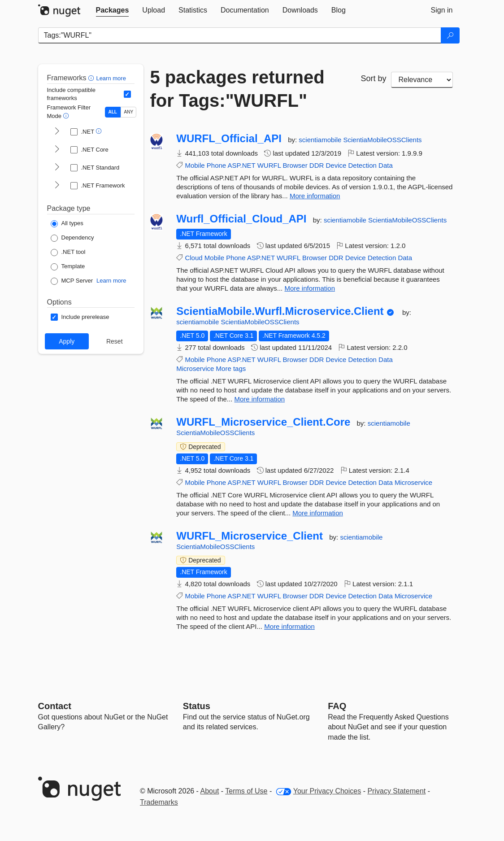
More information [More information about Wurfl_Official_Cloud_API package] (310, 288)
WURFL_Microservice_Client (250, 536)
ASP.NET (242, 165)
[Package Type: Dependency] (72, 238)
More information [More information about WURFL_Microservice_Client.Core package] (318, 513)
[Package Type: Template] (68, 267)
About (210, 791)
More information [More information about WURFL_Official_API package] (315, 196)
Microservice (195, 368)
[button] (92, 78)
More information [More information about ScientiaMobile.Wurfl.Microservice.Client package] (260, 399)
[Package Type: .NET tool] (68, 253)
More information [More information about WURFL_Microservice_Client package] (289, 626)
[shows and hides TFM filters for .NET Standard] (57, 168)
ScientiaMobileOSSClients (383, 140)
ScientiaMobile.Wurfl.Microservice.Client (280, 311)
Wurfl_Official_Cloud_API (241, 219)
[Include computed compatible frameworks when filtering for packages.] (127, 94)
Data (386, 165)
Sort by (374, 78)
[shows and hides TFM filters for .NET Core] (57, 150)
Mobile (195, 165)
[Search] (450, 35)
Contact (55, 706)
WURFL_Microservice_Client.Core (263, 422)
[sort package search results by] (422, 80)
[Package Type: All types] (67, 224)
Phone (216, 165)
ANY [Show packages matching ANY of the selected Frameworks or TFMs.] (129, 112)
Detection (363, 165)
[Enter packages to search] (240, 35)
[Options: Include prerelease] (80, 317)
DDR (317, 165)
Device (336, 165)
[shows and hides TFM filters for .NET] (57, 132)
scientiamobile (321, 140)
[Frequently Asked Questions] (337, 706)
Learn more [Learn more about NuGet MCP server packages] (111, 281)
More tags (231, 368)
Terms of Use (246, 791)
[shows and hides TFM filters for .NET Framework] (57, 186)
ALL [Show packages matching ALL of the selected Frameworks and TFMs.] (113, 112)
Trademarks (159, 802)
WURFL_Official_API (229, 139)
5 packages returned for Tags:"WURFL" (237, 89)
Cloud (193, 258)
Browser (295, 165)
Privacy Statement (396, 791)
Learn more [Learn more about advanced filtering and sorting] (111, 78)
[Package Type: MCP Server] (72, 281)
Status (197, 706)
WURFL (269, 165)
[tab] (113, 10)
